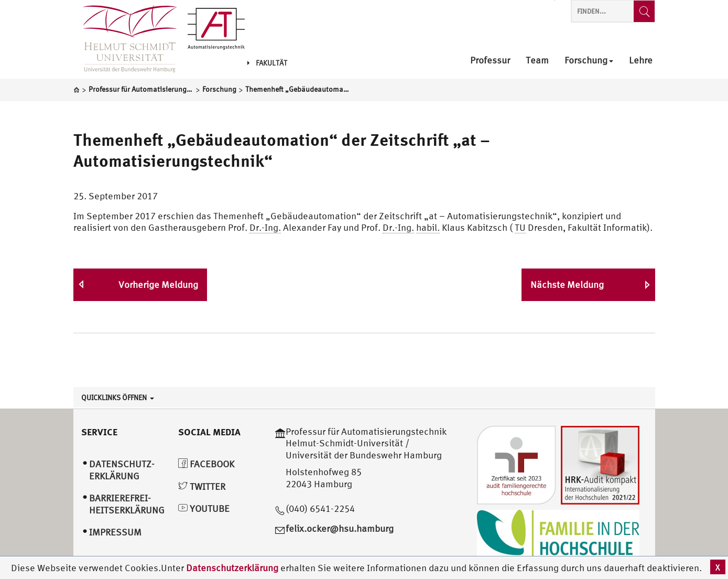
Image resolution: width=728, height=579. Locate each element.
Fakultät (267, 63)
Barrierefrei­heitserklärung (127, 504)
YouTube (204, 508)
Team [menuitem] (537, 61)
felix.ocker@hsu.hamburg (340, 528)
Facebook (206, 464)
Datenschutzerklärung (232, 568)
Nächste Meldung (567, 285)
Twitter (202, 486)
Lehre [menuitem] (641, 61)
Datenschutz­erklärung (122, 470)
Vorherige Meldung (158, 285)
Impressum (115, 532)
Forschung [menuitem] (589, 61)
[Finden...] (644, 11)
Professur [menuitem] (490, 61)
